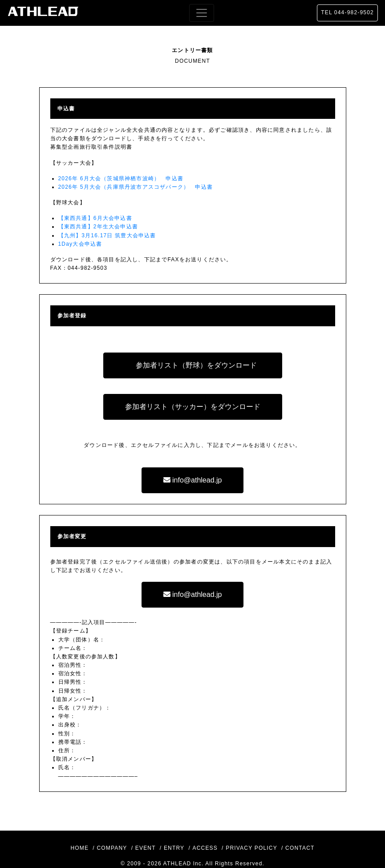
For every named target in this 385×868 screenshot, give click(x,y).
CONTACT (300, 848)
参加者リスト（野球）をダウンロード (196, 365)
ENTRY (174, 848)
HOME (79, 848)
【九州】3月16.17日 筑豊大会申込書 (107, 235)
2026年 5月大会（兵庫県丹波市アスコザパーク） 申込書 (136, 187)
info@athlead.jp (193, 480)
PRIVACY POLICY (251, 848)
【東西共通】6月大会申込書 (95, 218)
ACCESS (205, 848)
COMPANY (112, 848)
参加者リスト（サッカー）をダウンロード (193, 407)
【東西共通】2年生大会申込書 (98, 227)
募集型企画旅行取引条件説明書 (91, 147)
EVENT (146, 848)
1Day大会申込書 (80, 244)
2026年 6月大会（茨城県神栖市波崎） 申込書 (121, 178)
